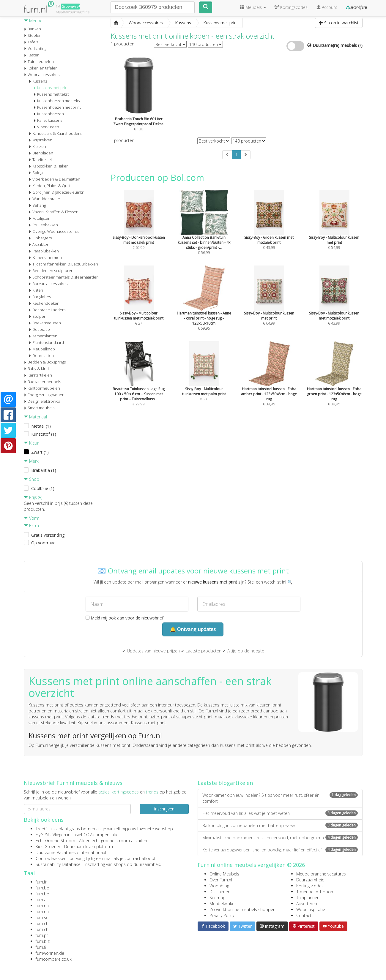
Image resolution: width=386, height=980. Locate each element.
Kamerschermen (45, 257)
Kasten (32, 55)
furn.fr (41, 882)
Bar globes (40, 297)
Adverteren (307, 904)
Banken (32, 29)
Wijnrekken (40, 140)
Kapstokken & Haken (49, 166)
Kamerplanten (43, 336)
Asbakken (39, 244)
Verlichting (35, 48)
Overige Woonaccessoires (54, 231)
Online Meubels (224, 874)
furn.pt (42, 935)
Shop (31, 479)
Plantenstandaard (46, 342)
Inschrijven (164, 809)
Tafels (31, 42)
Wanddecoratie (44, 199)
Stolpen (37, 316)
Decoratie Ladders (47, 310)
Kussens (38, 81)
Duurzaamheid (310, 880)
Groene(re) (70, 6)
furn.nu (42, 906)
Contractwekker (51, 858)
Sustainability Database (58, 864)
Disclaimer (219, 892)
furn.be (42, 888)
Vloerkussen (46, 127)
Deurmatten (41, 355)
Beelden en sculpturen (51, 271)
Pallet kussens (48, 120)
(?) (360, 45)
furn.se (42, 917)
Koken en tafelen (41, 68)
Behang (37, 205)
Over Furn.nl (221, 880)
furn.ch (42, 923)
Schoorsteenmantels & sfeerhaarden (64, 277)
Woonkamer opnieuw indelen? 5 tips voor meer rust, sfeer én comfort (280, 798)
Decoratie (39, 329)
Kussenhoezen (49, 114)
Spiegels (38, 173)
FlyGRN (42, 835)
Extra (31, 525)
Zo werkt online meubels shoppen (242, 909)
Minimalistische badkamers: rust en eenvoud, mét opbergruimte (280, 838)
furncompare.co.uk (54, 959)
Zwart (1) (40, 452)
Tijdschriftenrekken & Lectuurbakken (63, 264)
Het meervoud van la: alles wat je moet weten (280, 813)
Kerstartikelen (38, 375)
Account (327, 7)
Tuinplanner (307, 898)
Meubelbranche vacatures (321, 874)
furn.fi (41, 947)
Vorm (32, 518)
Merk (31, 461)
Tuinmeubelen (39, 61)
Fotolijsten (40, 218)
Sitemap (218, 898)
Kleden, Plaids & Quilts (50, 186)
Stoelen (33, 35)
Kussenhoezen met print (57, 107)
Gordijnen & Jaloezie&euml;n (56, 192)
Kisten (36, 290)
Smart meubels (39, 408)
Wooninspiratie (311, 909)
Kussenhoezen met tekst (57, 101)
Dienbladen (41, 153)
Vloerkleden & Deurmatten (54, 179)
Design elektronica (42, 401)
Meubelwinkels (223, 904)
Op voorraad (43, 543)
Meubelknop (42, 349)
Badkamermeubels (42, 382)
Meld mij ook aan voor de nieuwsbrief (125, 618)
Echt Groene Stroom (55, 841)
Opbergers (40, 238)
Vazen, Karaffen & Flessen (53, 212)
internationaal (93, 852)
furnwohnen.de (50, 953)
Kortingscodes (310, 886)
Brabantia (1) (44, 470)
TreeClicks (45, 829)
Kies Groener (48, 847)
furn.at (42, 900)
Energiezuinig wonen (44, 395)
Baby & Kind (36, 369)
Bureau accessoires (48, 284)
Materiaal (35, 417)
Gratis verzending (48, 535)
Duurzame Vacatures (56, 852)
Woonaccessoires (42, 75)
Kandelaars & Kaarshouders (55, 133)
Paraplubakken (44, 251)
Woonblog (219, 886)
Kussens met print (51, 88)
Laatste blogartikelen (225, 783)
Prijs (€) (33, 497)
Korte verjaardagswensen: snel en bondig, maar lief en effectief (280, 850)
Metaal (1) (41, 426)
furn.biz (43, 941)
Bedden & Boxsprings (45, 362)
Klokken (37, 146)
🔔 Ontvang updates (193, 629)
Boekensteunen (45, 323)
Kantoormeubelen (42, 388)
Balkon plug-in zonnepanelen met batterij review (280, 825)
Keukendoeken (44, 303)
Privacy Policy (222, 915)
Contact (304, 915)
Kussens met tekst (51, 94)
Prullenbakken (43, 225)
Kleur (31, 443)
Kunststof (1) (44, 434)
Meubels (35, 21)
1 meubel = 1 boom (315, 892)
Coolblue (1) (43, 488)
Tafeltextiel (40, 159)
